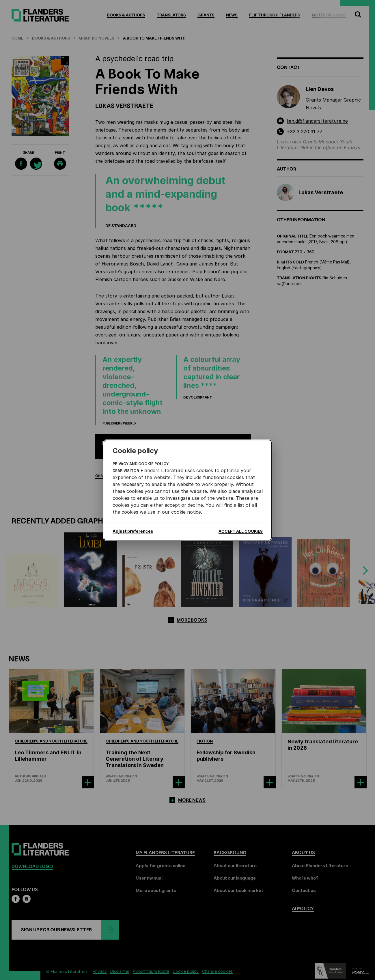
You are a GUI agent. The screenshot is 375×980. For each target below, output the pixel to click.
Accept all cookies (241, 531)
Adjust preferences (133, 531)
